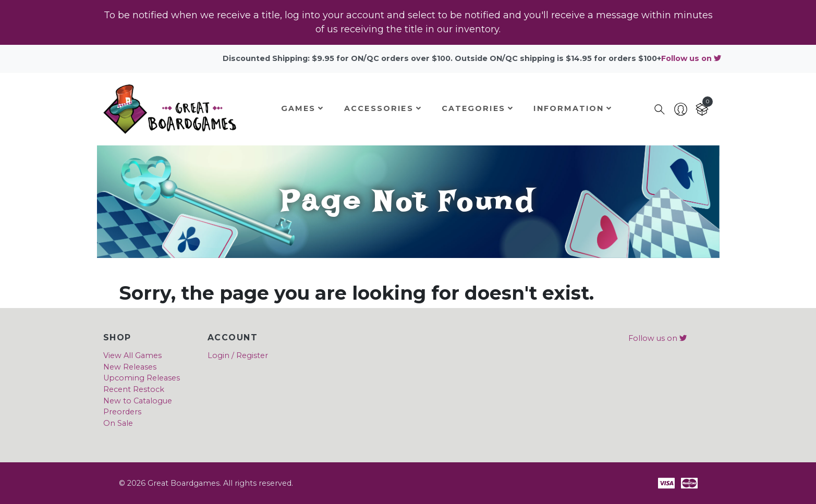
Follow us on (691, 58)
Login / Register (238, 355)
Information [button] (573, 108)
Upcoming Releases (142, 378)
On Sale (118, 423)
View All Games (132, 355)
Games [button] (303, 108)
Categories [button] (478, 108)
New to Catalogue (138, 401)
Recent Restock (134, 389)
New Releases (130, 367)
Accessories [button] (383, 108)
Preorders (122, 412)
